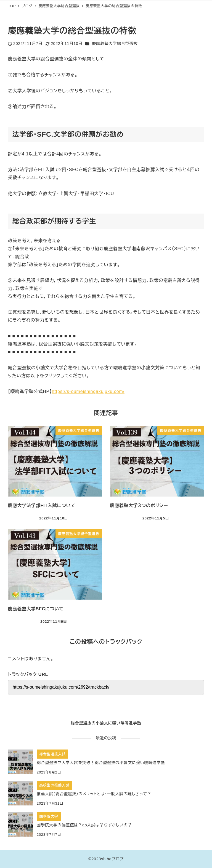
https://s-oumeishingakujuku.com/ (88, 391)
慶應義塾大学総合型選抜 (115, 44)
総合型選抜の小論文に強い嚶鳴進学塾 (106, 723)
